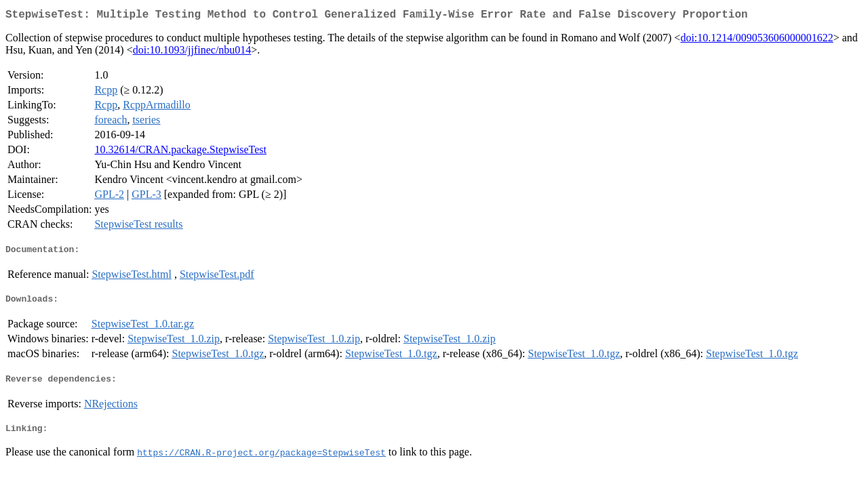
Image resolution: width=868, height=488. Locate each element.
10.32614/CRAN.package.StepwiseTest (180, 152)
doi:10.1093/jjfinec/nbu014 (192, 53)
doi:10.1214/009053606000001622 (756, 40)
